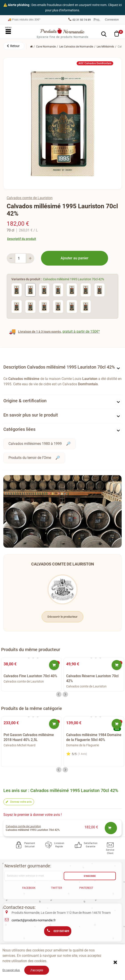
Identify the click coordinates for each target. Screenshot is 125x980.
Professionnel (97, 20)
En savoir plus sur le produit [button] (31, 415)
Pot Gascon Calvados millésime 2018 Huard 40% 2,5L (29, 737)
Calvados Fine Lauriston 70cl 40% (30, 676)
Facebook (29, 888)
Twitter (56, 888)
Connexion (112, 20)
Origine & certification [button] (25, 401)
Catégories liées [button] (19, 429)
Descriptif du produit (22, 239)
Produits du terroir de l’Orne (30, 458)
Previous (59, 694)
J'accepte (37, 970)
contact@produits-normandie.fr (34, 920)
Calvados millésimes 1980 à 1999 (35, 444)
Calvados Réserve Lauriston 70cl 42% (92, 678)
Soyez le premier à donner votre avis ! (33, 815)
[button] (14, 46)
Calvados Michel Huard (19, 745)
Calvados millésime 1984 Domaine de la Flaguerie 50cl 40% (94, 737)
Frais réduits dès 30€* (24, 20)
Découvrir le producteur (62, 617)
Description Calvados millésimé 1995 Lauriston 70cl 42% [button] (59, 367)
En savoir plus (11, 970)
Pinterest (86, 888)
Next (65, 694)
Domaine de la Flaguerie (83, 745)
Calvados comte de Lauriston (30, 198)
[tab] (62, 368)
